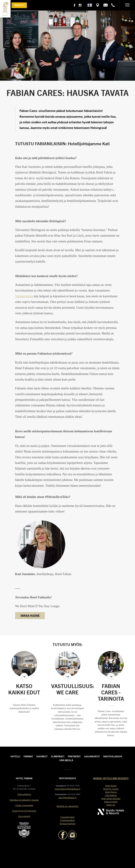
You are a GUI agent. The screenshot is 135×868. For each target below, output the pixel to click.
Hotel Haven (111, 792)
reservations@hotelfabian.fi (67, 789)
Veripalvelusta (24, 296)
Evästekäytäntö (67, 817)
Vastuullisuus (113, 756)
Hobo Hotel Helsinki (111, 798)
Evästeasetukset (67, 820)
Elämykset (58, 756)
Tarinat (28, 756)
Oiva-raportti (24, 816)
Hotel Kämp (111, 786)
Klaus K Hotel (111, 802)
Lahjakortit (92, 756)
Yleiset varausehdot (24, 805)
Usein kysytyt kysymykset (24, 811)
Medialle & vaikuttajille (68, 806)
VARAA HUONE (30, 615)
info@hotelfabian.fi (68, 798)
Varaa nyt (19, 5)
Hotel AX (111, 805)
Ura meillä (66, 760)
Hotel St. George (111, 789)
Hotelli (15, 756)
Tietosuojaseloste (67, 824)
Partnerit (74, 756)
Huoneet (42, 756)
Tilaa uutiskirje (24, 794)
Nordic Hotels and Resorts (111, 778)
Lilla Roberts (111, 795)
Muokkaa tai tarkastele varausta (24, 800)
